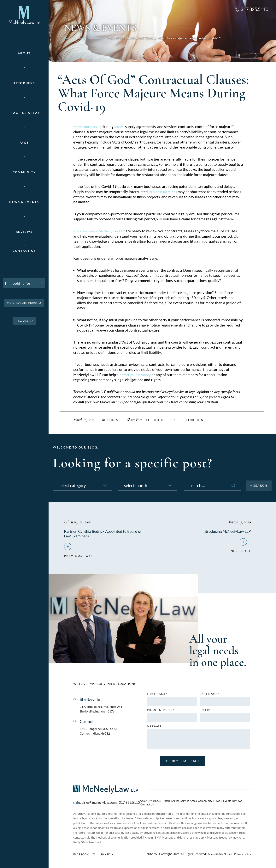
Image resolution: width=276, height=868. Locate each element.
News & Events (24, 202)
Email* (205, 711)
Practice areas (24, 113)
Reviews (24, 232)
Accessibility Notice (218, 853)
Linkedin (200, 420)
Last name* (209, 695)
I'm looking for (18, 283)
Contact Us (24, 251)
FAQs (24, 143)
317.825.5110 (254, 9)
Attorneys (24, 83)
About (24, 53)
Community (24, 172)
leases (121, 127)
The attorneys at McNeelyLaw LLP (101, 231)
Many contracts (86, 127)
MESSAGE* (155, 728)
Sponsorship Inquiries (26, 303)
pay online (26, 321)
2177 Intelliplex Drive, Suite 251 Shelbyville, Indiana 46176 (103, 710)
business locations (164, 192)
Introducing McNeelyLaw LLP (226, 531)
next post (241, 551)
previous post (79, 555)
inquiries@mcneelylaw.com (95, 802)
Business (113, 420)
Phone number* (161, 711)
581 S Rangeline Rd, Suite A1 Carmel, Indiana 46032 (100, 733)
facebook (156, 420)
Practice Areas (170, 803)
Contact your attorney (135, 375)
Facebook (81, 853)
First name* (157, 695)
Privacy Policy (242, 853)
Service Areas (187, 803)
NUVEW (150, 853)
